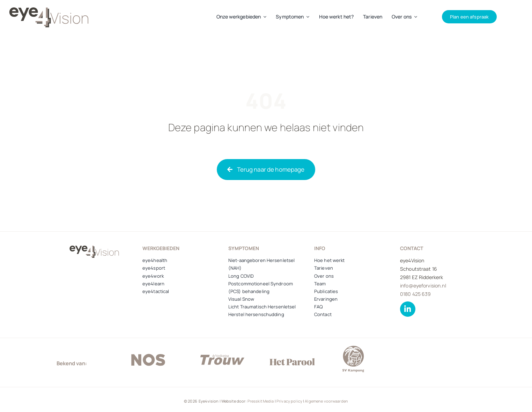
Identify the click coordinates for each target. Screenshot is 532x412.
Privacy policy (289, 401)
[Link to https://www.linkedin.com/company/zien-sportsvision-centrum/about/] (408, 309)
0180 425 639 (416, 294)
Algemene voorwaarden (326, 401)
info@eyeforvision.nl (423, 286)
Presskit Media (261, 401)
